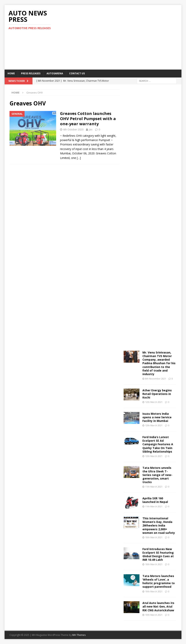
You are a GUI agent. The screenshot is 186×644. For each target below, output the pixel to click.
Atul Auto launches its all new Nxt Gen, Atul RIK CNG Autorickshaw (158, 606)
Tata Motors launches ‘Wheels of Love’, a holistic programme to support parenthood (159, 581)
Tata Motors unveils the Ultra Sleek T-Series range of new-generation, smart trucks (157, 475)
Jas (91, 129)
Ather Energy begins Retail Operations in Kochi (157, 394)
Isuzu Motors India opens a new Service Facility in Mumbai (157, 417)
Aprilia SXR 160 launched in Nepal (155, 500)
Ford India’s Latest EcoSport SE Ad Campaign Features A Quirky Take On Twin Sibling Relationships (158, 444)
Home (11, 73)
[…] (79, 158)
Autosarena (55, 73)
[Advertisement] (125, 37)
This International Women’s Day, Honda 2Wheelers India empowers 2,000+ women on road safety (159, 526)
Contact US (77, 73)
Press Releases (31, 73)
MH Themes (79, 635)
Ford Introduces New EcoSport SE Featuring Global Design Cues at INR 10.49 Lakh (158, 554)
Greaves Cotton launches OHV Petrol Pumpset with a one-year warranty (88, 119)
